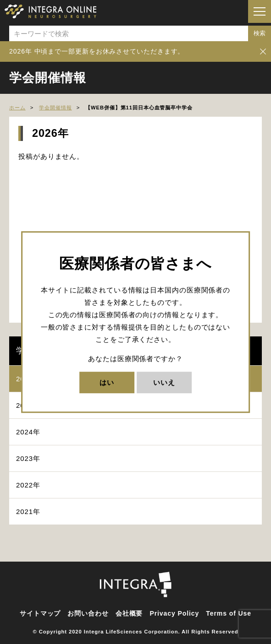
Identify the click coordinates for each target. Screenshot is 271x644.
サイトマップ (40, 613)
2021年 (28, 511)
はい (107, 382)
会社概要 (129, 613)
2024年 (28, 432)
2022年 (28, 485)
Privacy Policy (174, 613)
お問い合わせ (88, 613)
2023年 (28, 458)
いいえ (164, 382)
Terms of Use (229, 613)
